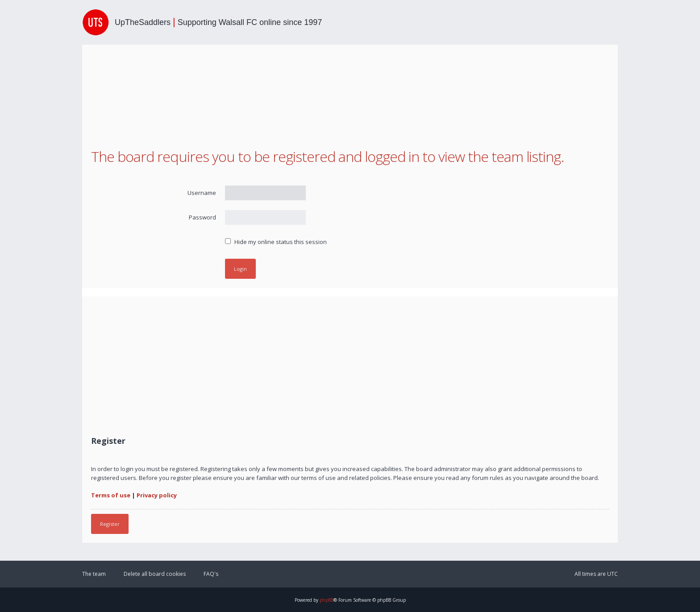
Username (202, 193)
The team (94, 574)
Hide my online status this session (276, 242)
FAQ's (211, 574)
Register (110, 524)
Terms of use (111, 495)
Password (202, 217)
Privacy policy (157, 495)
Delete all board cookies (155, 574)
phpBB (327, 600)
